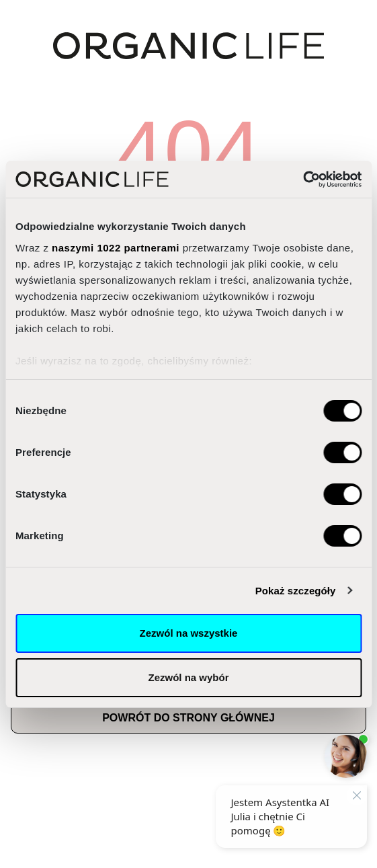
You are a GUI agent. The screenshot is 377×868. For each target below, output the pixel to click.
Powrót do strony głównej (188, 718)
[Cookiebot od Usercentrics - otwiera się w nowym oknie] (303, 180)
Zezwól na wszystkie (189, 633)
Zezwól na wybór (188, 677)
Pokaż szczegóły (296, 591)
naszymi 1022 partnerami (116, 248)
